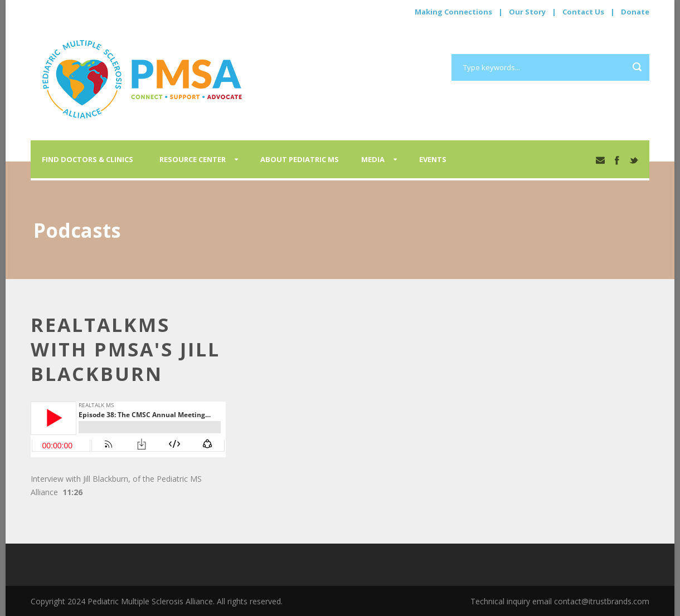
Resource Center (193, 159)
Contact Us (583, 12)
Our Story (527, 12)
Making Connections (453, 12)
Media (373, 159)
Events (433, 159)
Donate (635, 12)
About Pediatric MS (300, 159)
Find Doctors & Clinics (88, 159)
